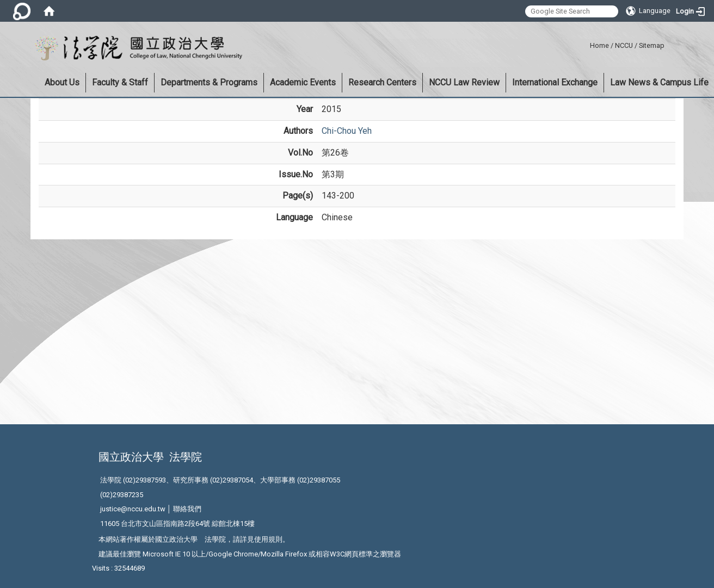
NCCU (624, 45)
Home (599, 45)
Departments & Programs (209, 82)
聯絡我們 (187, 509)
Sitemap (652, 45)
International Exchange (555, 82)
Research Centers (382, 82)
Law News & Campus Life (659, 82)
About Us (62, 82)
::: (586, 44)
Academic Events (303, 82)
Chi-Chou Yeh (347, 131)
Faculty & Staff (120, 82)
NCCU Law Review (464, 82)
